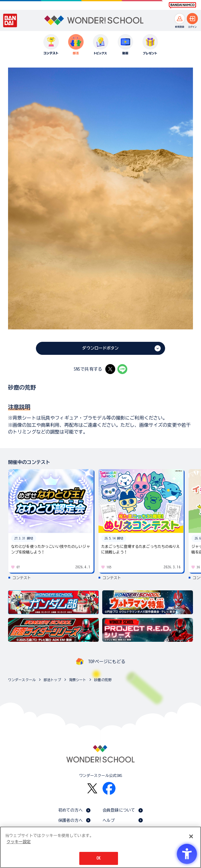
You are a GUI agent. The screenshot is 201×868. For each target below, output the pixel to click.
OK (98, 858)
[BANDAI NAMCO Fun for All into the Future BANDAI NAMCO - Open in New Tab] (182, 5)
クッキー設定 (19, 842)
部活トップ (52, 680)
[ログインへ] (192, 19)
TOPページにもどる (107, 662)
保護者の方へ (70, 820)
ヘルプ (109, 820)
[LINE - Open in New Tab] (122, 369)
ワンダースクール (22, 680)
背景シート (78, 680)
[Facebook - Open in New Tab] (109, 788)
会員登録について (119, 810)
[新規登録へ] (180, 19)
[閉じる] (191, 836)
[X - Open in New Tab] (110, 369)
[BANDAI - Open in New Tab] (10, 20)
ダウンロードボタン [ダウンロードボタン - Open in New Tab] (100, 348)
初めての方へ (70, 810)
